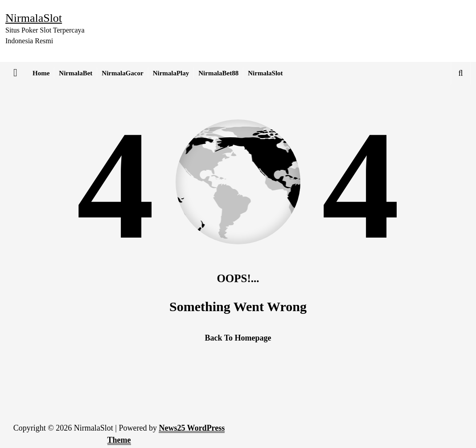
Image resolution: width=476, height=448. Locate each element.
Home (41, 73)
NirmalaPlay (171, 73)
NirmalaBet (76, 73)
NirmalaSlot (265, 73)
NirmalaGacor (122, 73)
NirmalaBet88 (218, 73)
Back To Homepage (238, 338)
